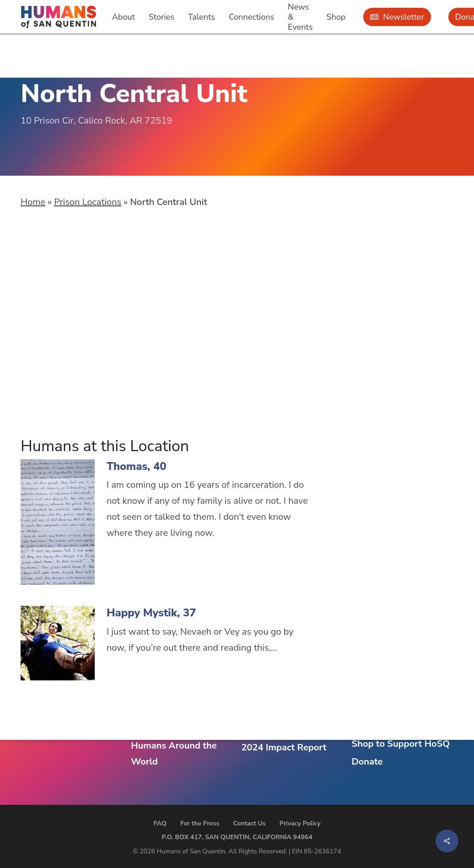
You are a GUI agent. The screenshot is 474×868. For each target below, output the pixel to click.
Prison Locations (88, 202)
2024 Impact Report (284, 747)
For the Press (200, 823)
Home (33, 202)
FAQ (160, 823)
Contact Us (249, 823)
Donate (367, 762)
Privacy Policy (300, 823)
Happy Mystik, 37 (151, 613)
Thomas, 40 (137, 466)
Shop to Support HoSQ (401, 744)
